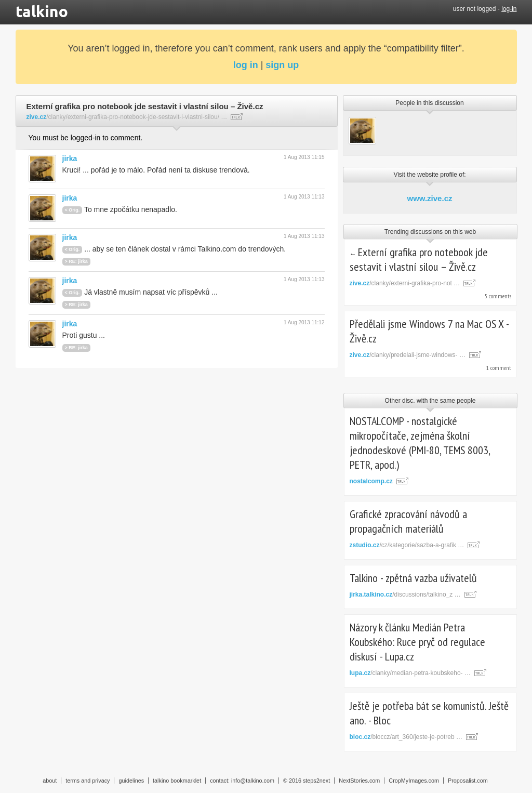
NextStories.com (359, 781)
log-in (509, 9)
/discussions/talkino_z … (405, 594)
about (50, 781)
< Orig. (72, 210)
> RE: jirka (76, 261)
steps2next (316, 781)
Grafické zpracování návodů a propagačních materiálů (408, 521)
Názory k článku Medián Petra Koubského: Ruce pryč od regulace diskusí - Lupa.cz (417, 642)
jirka (70, 158)
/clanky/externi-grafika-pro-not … (405, 283)
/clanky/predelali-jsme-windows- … (408, 355)
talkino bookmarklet (177, 781)
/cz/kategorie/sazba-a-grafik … (407, 545)
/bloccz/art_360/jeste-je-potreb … (406, 737)
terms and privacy (88, 781)
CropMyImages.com (414, 781)
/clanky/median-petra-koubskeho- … (410, 673)
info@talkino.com (253, 781)
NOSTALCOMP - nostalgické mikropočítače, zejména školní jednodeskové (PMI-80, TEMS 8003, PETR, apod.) (420, 443)
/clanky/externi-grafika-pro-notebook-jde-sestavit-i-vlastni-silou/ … (127, 117)
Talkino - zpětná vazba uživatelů (413, 578)
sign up (282, 65)
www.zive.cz (430, 198)
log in (246, 65)
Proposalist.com (468, 781)
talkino (42, 11)
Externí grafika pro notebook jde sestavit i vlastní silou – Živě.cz (419, 259)
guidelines (131, 781)
